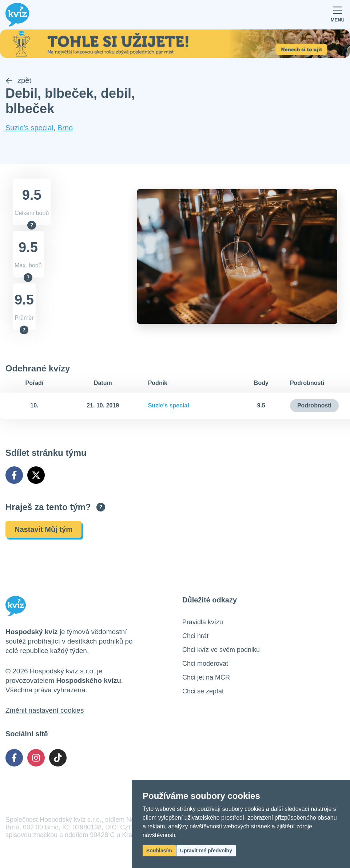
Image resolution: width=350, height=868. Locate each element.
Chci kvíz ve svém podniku (221, 650)
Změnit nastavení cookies (45, 710)
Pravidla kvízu (203, 622)
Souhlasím (159, 851)
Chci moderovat (205, 664)
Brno (65, 128)
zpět (18, 80)
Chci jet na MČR (206, 677)
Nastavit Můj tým (43, 529)
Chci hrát (195, 636)
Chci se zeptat (203, 691)
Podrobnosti (314, 405)
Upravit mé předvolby (206, 851)
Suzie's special (29, 128)
